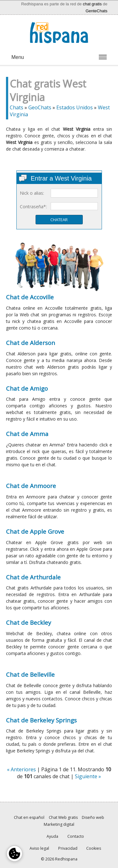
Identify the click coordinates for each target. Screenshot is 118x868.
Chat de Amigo (27, 388)
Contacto (76, 836)
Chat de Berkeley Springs (41, 720)
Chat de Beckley (28, 622)
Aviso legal (39, 848)
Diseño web (93, 817)
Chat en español (29, 817)
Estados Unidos (75, 107)
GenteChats (96, 11)
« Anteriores (21, 769)
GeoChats (40, 107)
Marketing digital (59, 824)
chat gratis (92, 4)
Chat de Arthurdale (33, 577)
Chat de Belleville (30, 674)
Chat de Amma (27, 434)
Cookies (94, 848)
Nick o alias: (32, 193)
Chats (17, 107)
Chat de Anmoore (31, 486)
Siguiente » (88, 776)
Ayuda (52, 836)
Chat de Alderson (31, 343)
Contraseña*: (33, 207)
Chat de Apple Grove (35, 531)
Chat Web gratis (63, 817)
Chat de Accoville (30, 297)
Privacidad (68, 848)
